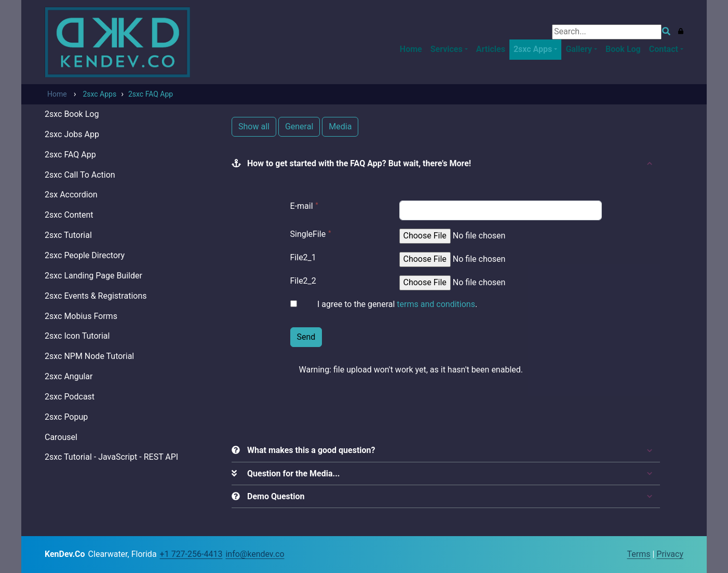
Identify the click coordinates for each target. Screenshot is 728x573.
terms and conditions (436, 304)
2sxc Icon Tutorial (77, 336)
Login (617, 555)
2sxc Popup (66, 417)
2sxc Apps (533, 49)
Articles (491, 49)
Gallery (579, 49)
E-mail (302, 206)
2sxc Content (69, 215)
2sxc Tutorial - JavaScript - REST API (111, 457)
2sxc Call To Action (80, 175)
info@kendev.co (255, 554)
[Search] (607, 32)
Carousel (61, 437)
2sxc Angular (69, 376)
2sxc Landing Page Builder (93, 276)
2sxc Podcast (70, 397)
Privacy (670, 554)
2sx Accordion (71, 195)
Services (447, 49)
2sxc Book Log (72, 114)
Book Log (623, 49)
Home (411, 49)
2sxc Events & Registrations (96, 296)
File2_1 (303, 257)
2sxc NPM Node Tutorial (89, 356)
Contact (664, 49)
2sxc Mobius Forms (81, 316)
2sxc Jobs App (72, 134)
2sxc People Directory (85, 255)
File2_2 (303, 281)
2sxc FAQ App (70, 155)
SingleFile (308, 234)
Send (306, 337)
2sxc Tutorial (68, 235)
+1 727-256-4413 (191, 554)
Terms (639, 554)
